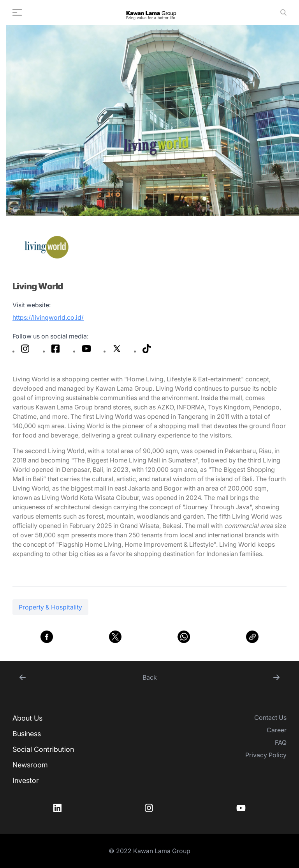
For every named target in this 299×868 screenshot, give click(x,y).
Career (277, 730)
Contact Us (270, 717)
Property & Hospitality (50, 607)
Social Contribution (43, 749)
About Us (27, 718)
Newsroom (30, 765)
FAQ (281, 742)
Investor (26, 780)
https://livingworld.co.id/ (48, 317)
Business (27, 734)
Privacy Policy (266, 755)
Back (150, 677)
